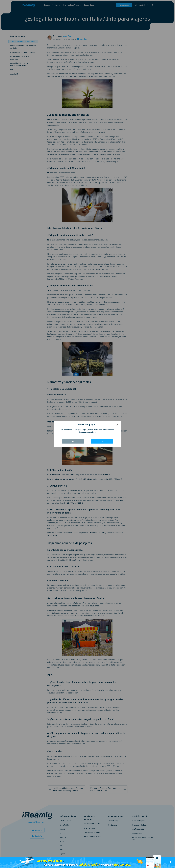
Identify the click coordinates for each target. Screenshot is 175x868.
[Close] (117, 425)
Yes (102, 441)
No (73, 441)
